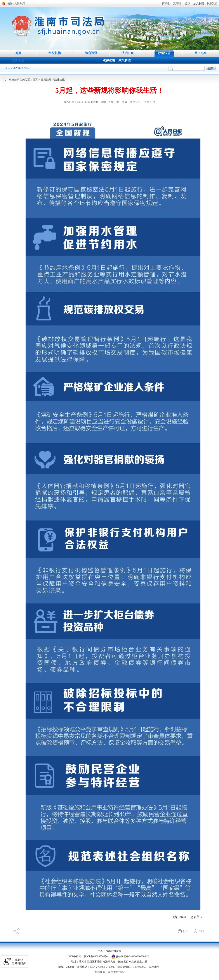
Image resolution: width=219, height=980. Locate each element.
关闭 (201, 931)
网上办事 (201, 53)
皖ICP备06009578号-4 (96, 956)
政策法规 (164, 53)
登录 (188, 4)
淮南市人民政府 (16, 4)
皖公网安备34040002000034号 (130, 956)
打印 (186, 931)
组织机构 (55, 53)
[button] (166, 4)
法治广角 (128, 53)
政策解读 (125, 60)
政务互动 (18, 60)
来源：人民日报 (110, 102)
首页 (18, 53)
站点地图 (154, 967)
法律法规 (109, 60)
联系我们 (212, 4)
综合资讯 (91, 53)
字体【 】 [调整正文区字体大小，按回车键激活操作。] (132, 102)
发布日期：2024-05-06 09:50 (81, 102)
